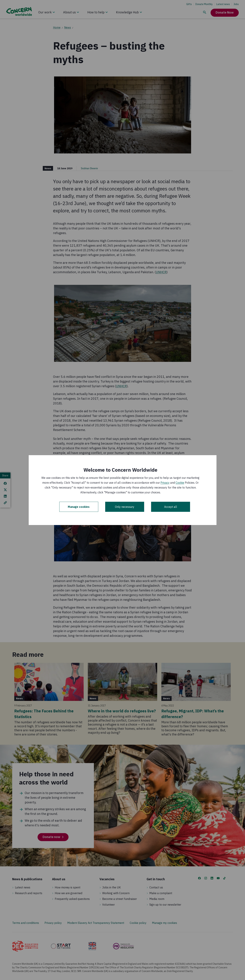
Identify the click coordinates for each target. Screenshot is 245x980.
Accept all (171, 507)
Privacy (165, 483)
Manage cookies (79, 507)
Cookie (180, 483)
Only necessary (125, 507)
